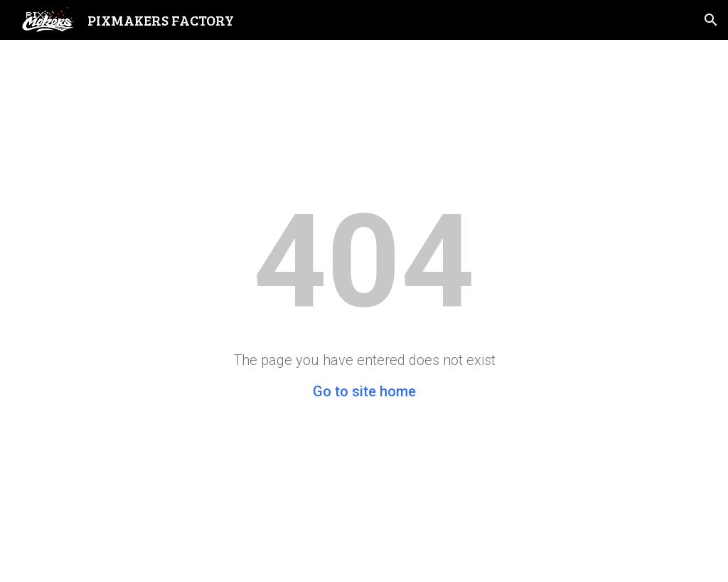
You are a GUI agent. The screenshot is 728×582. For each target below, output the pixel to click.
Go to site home (364, 391)
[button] (711, 20)
